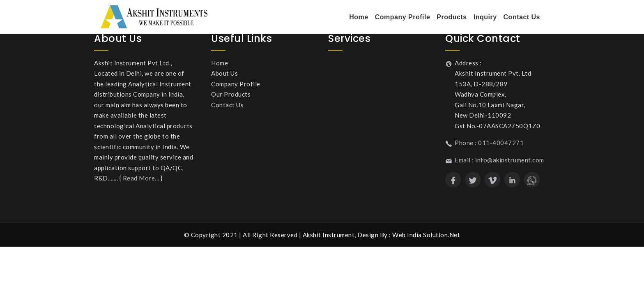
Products (452, 17)
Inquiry (485, 17)
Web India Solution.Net (426, 235)
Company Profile (403, 17)
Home (359, 17)
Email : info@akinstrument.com (499, 160)
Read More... (141, 178)
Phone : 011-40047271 (489, 143)
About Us (224, 73)
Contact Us (522, 17)
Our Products (231, 94)
